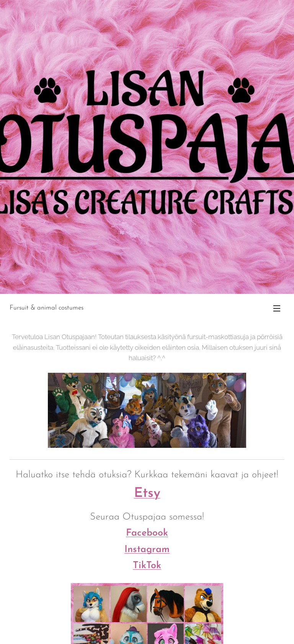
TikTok (147, 566)
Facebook (147, 533)
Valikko (277, 308)
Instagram (147, 549)
